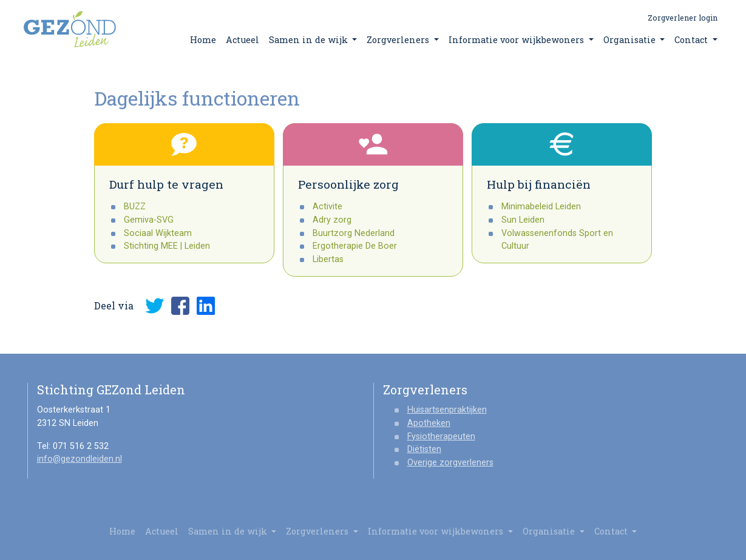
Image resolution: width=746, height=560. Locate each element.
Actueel (242, 40)
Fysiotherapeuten (441, 437)
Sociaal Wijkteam (158, 233)
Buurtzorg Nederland (354, 233)
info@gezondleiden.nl (80, 459)
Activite (327, 207)
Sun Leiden (523, 220)
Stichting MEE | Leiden (167, 246)
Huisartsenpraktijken (447, 410)
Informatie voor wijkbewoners (521, 40)
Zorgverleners (403, 40)
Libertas (328, 259)
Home (203, 40)
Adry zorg (332, 220)
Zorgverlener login (683, 18)
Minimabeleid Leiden (541, 207)
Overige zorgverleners (450, 463)
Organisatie (634, 40)
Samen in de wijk (313, 40)
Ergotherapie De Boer (355, 246)
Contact (696, 40)
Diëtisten (424, 449)
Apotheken (429, 423)
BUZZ (135, 207)
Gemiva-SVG (149, 220)
